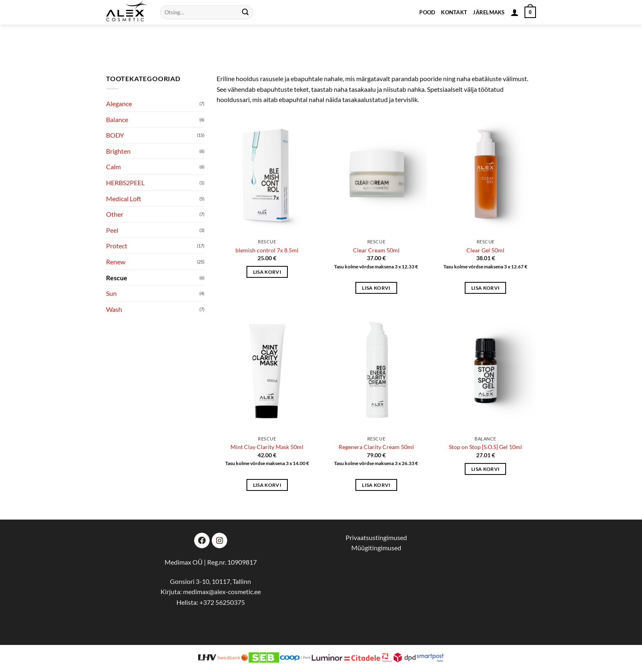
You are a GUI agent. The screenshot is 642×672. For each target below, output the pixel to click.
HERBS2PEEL (125, 183)
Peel (112, 230)
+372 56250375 (222, 602)
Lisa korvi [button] (267, 272)
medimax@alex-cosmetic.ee (222, 591)
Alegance (119, 103)
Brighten (118, 151)
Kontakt (454, 12)
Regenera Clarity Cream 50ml (376, 447)
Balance (117, 119)
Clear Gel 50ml (485, 250)
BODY (115, 135)
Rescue (117, 278)
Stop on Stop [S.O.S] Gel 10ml (485, 447)
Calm (113, 167)
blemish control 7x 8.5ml (267, 250)
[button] (515, 12)
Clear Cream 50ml (376, 250)
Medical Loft (124, 199)
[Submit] (245, 12)
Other (115, 214)
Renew (116, 262)
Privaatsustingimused (376, 537)
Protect (117, 246)
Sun (111, 293)
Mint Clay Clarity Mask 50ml (267, 447)
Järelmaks (489, 12)
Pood (427, 12)
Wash (114, 309)
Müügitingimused (376, 548)
